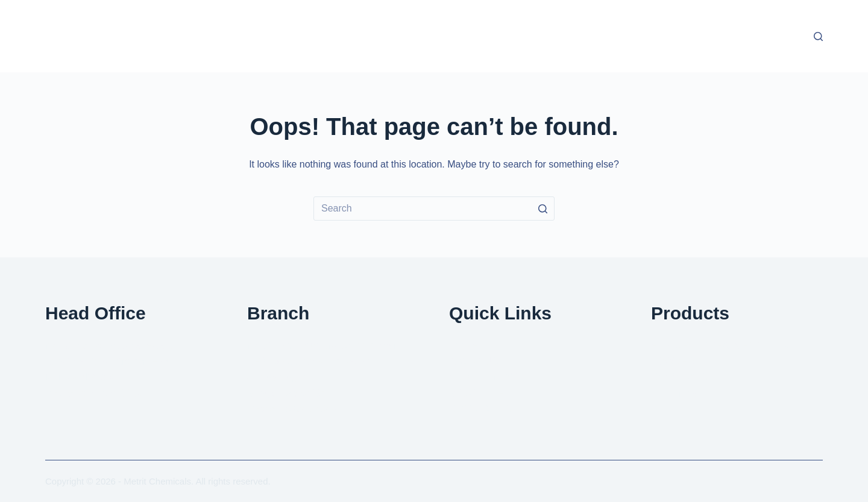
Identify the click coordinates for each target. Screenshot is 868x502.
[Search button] (542, 209)
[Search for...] (434, 209)
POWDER (673, 361)
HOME (464, 346)
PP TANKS (674, 393)
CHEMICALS (679, 377)
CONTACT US (480, 409)
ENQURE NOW (483, 377)
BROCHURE (477, 393)
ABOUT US (474, 361)
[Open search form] (818, 36)
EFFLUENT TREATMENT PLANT (723, 346)
